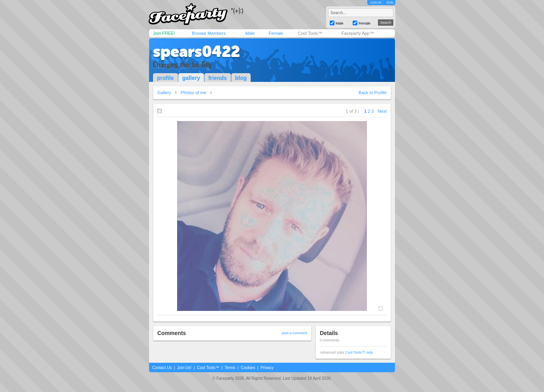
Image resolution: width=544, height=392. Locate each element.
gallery (191, 78)
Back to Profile (373, 93)
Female (276, 33)
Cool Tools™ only (359, 352)
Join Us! (184, 368)
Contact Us (162, 368)
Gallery (164, 93)
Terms (230, 368)
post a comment (295, 333)
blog (241, 78)
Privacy (267, 368)
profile (165, 78)
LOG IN (376, 3)
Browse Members (209, 33)
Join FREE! (164, 33)
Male (250, 33)
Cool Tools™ (310, 33)
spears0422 (196, 51)
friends (218, 78)
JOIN (390, 3)
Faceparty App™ (358, 33)
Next (382, 111)
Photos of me (194, 93)
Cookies (248, 368)
